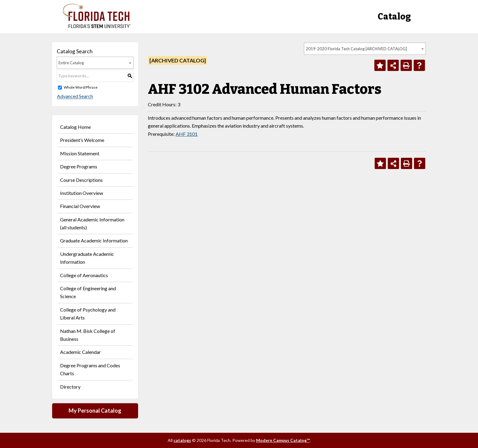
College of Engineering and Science (88, 292)
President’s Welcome (82, 140)
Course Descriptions (81, 180)
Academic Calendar (80, 352)
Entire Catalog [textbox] (71, 63)
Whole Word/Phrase (81, 87)
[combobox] (365, 49)
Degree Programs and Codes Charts (90, 369)
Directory (70, 387)
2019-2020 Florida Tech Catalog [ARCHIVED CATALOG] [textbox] (356, 49)
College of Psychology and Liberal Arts (88, 314)
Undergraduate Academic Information (87, 258)
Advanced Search (75, 96)
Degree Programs (79, 166)
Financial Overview (80, 206)
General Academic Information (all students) (92, 223)
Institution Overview (82, 193)
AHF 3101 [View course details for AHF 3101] (187, 134)
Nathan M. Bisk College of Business (88, 335)
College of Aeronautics (84, 275)
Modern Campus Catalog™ (283, 440)
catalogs (182, 440)
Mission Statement (80, 153)
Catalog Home (75, 127)
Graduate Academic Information (94, 240)
